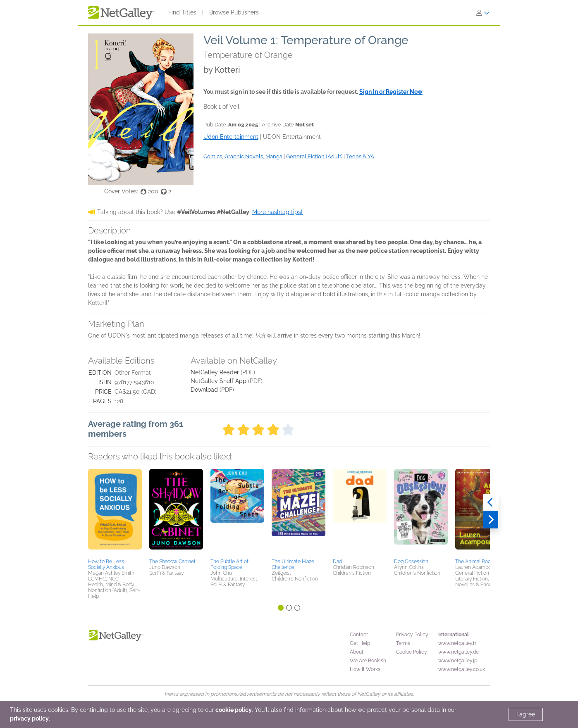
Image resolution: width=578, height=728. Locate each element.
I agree (526, 714)
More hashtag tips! (277, 212)
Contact (359, 635)
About (357, 652)
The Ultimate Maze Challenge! (293, 564)
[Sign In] (483, 13)
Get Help (360, 643)
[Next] (491, 520)
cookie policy (234, 710)
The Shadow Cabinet (172, 561)
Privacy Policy (412, 635)
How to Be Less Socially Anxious (106, 564)
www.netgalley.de (459, 652)
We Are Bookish (368, 661)
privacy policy (29, 718)
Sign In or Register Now (391, 92)
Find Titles (182, 12)
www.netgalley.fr (457, 643)
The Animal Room (475, 561)
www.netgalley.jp (458, 661)
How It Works (365, 669)
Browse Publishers (234, 12)
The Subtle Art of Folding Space (229, 564)
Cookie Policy (412, 652)
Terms (403, 643)
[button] (115, 512)
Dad (337, 561)
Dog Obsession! (412, 561)
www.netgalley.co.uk (462, 669)
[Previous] (491, 502)
